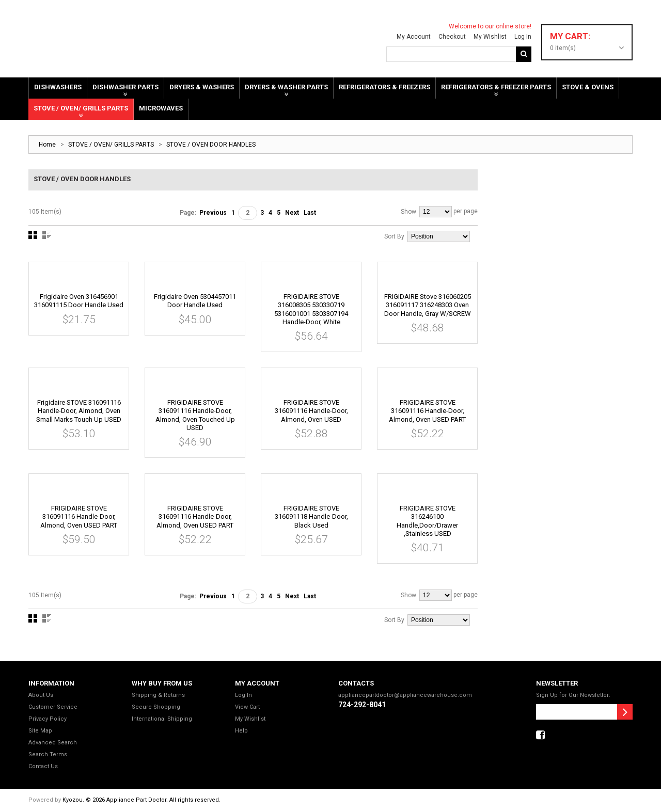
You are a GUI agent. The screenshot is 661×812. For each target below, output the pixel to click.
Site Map (40, 731)
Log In (521, 37)
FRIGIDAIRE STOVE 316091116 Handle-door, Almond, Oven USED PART (427, 411)
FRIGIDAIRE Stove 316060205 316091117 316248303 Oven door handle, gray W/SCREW (428, 305)
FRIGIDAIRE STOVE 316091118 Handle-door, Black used (311, 517)
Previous (213, 213)
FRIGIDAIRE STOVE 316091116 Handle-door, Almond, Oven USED (311, 411)
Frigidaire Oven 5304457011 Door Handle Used (195, 301)
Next (292, 213)
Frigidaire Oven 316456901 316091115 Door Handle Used (79, 301)
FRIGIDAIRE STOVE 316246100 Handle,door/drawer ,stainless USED (427, 521)
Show (408, 212)
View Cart (247, 707)
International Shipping (162, 719)
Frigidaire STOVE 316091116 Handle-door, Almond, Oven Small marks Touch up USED (79, 411)
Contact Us (43, 766)
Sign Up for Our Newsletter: (573, 695)
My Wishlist (488, 37)
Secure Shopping (156, 707)
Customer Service (53, 707)
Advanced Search (53, 743)
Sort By (394, 236)
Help (241, 731)
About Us (41, 695)
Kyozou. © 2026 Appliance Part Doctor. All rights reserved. (141, 800)
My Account (412, 37)
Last (310, 213)
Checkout (450, 37)
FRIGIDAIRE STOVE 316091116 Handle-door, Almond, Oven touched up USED (195, 415)
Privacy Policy (48, 719)
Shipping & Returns (158, 695)
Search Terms (48, 754)
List (47, 235)
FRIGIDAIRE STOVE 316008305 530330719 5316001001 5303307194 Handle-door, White (311, 309)
